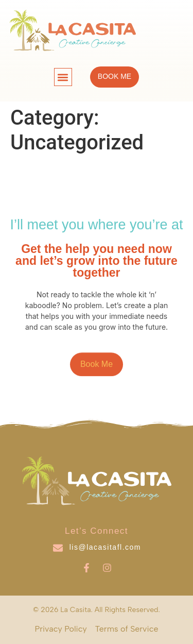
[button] (63, 77)
